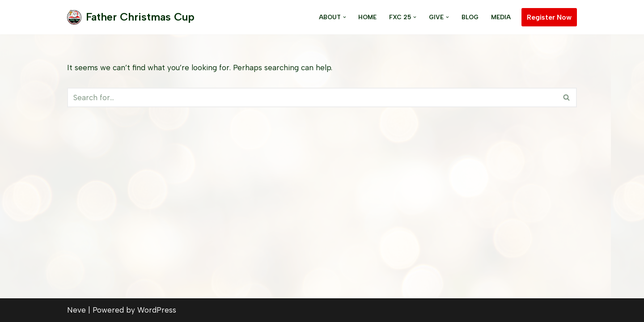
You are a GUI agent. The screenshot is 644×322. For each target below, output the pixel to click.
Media (501, 17)
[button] (345, 17)
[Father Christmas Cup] (131, 17)
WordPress (157, 310)
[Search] (312, 97)
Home (367, 17)
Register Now (549, 17)
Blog (470, 17)
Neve (76, 310)
